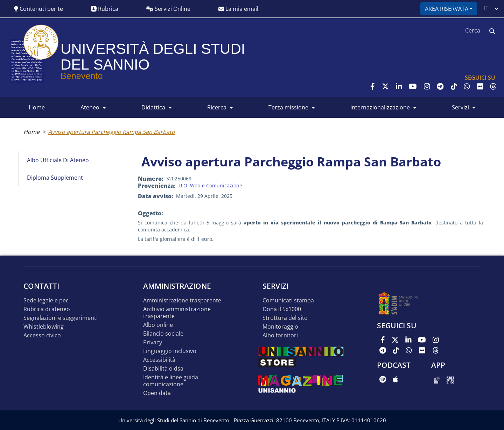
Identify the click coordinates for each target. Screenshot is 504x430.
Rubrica (105, 9)
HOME (37, 107)
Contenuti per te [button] (38, 9)
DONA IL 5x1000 (282, 309)
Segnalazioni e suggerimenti (61, 318)
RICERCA (217, 107)
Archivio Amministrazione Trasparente (177, 313)
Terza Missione (288, 107)
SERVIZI (460, 107)
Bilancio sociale (163, 334)
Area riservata (447, 9)
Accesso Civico (42, 335)
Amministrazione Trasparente (182, 300)
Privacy (153, 342)
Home (31, 132)
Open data (157, 393)
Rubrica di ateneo (47, 309)
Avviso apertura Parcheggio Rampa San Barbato (112, 132)
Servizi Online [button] (168, 9)
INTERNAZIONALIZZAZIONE (380, 107)
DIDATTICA (153, 107)
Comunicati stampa (288, 300)
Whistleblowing (44, 327)
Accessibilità (159, 360)
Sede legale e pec (46, 300)
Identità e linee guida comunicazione (171, 381)
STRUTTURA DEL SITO (285, 318)
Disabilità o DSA (163, 369)
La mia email (238, 9)
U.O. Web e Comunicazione (210, 185)
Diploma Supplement (55, 178)
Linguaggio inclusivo (170, 351)
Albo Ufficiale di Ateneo (58, 160)
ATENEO (90, 107)
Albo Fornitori (280, 335)
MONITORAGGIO (280, 327)
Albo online (158, 325)
